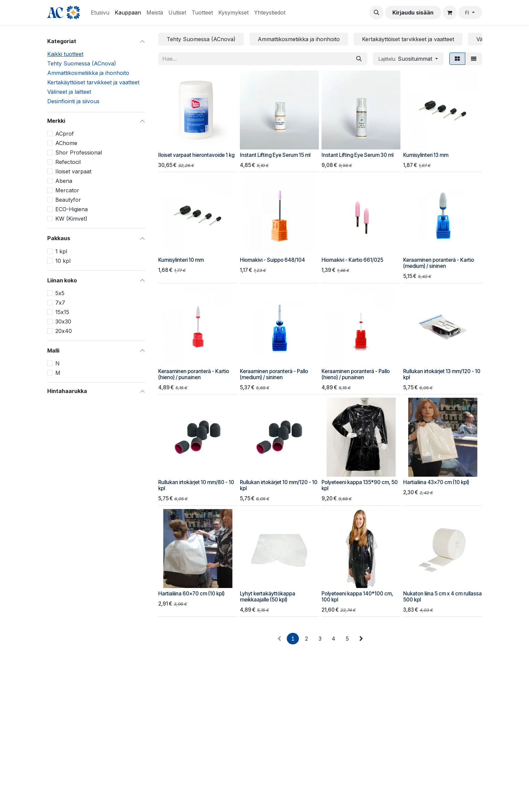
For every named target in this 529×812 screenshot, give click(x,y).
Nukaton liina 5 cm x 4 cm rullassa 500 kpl (442, 597)
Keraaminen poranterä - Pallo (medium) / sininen (274, 374)
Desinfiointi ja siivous (73, 101)
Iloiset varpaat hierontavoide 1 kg (196, 155)
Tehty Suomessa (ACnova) (82, 63)
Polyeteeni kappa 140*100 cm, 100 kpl (357, 597)
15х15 (62, 312)
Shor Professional (79, 152)
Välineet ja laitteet (69, 92)
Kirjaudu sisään (413, 12)
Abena (64, 181)
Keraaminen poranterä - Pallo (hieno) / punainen (356, 374)
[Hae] (359, 59)
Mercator (67, 190)
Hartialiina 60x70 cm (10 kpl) (191, 594)
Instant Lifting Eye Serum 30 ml (357, 155)
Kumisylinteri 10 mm (181, 260)
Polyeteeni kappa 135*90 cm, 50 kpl (360, 485)
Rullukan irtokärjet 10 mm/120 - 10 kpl (279, 485)
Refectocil (68, 162)
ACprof (65, 134)
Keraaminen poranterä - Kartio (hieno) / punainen (194, 374)
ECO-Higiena (72, 209)
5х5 (60, 293)
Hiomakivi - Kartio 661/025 (352, 260)
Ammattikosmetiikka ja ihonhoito (88, 73)
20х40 (64, 331)
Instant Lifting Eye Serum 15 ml (275, 155)
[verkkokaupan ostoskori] (450, 12)
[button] (377, 12)
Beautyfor (68, 200)
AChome (66, 143)
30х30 (63, 321)
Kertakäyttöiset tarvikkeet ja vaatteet (93, 82)
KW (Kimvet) (71, 219)
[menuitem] (100, 12)
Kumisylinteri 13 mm (426, 155)
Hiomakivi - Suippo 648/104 (272, 260)
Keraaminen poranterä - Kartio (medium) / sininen (439, 263)
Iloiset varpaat (73, 171)
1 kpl (61, 251)
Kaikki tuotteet (65, 54)
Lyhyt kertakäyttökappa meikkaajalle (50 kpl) (268, 597)
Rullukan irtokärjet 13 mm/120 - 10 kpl (442, 374)
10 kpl (63, 261)
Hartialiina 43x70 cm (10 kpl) (436, 482)
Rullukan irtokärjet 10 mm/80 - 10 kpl (196, 485)
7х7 (60, 303)
